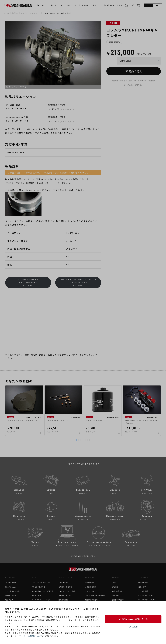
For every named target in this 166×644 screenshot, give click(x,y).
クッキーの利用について (31, 636)
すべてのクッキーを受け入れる (133, 619)
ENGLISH (133, 627)
